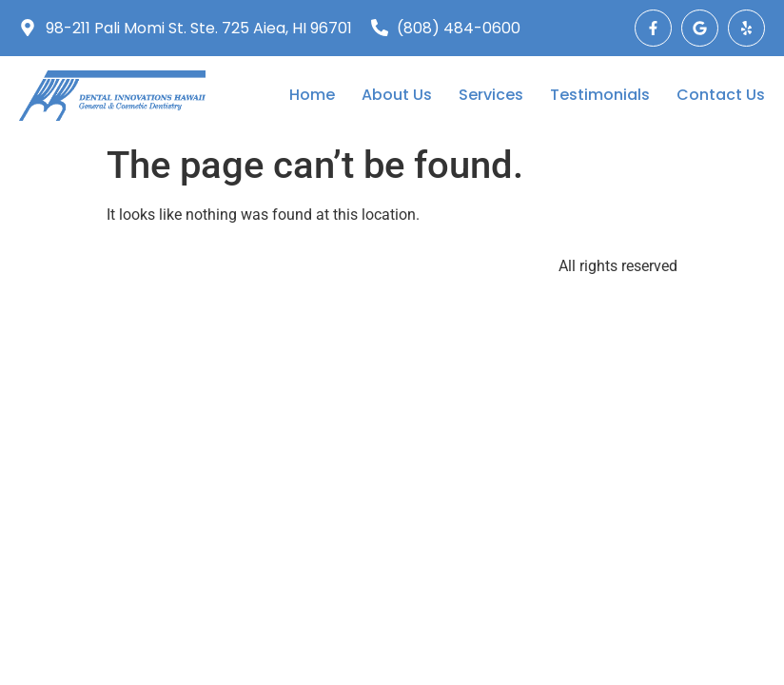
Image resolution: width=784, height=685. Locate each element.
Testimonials (600, 95)
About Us (397, 95)
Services (491, 95)
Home (312, 95)
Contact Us (721, 95)
